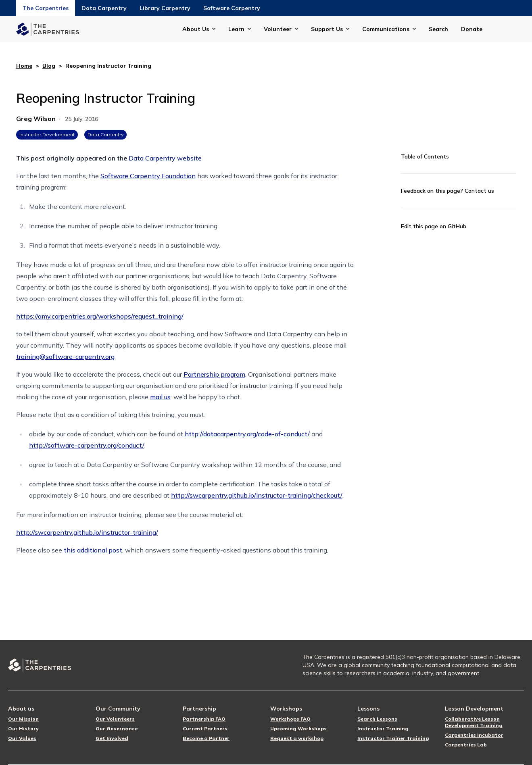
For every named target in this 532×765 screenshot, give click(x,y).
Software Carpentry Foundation (148, 176)
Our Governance (117, 729)
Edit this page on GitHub (434, 226)
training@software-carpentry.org (65, 356)
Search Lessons (377, 719)
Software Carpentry (232, 8)
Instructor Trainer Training (393, 738)
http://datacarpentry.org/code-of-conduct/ (247, 434)
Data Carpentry (104, 8)
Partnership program (214, 374)
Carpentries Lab (466, 745)
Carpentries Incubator (474, 735)
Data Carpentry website (165, 158)
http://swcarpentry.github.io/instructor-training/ (87, 532)
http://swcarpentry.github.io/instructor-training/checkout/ (257, 495)
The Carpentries (46, 8)
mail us (160, 397)
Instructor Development (47, 134)
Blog (49, 66)
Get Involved (112, 738)
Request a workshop (297, 738)
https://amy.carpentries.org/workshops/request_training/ (100, 316)
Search (438, 29)
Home (24, 66)
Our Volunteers (115, 719)
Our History (23, 729)
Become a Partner (206, 738)
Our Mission (23, 719)
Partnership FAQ (204, 719)
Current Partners (205, 729)
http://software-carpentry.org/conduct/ (87, 445)
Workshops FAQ (290, 719)
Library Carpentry (165, 8)
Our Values (22, 738)
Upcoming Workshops (298, 729)
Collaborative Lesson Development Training (474, 722)
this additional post (93, 550)
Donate (472, 29)
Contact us (479, 191)
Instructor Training (383, 729)
